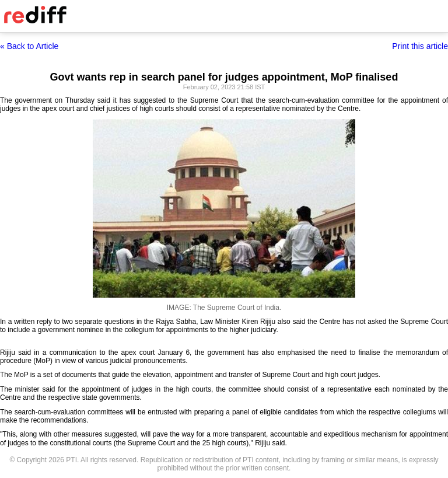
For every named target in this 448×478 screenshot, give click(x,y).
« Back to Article (29, 46)
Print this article (420, 46)
